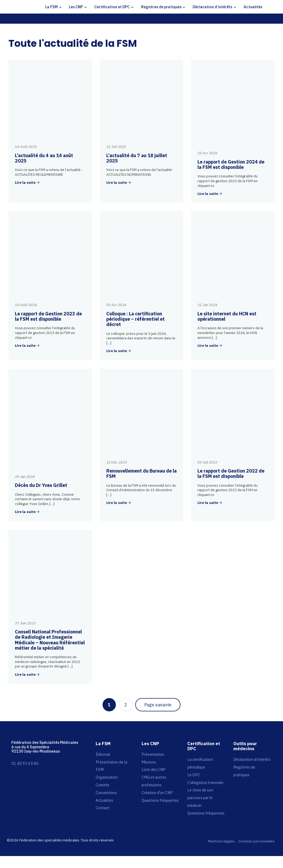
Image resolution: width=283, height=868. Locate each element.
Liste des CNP (154, 769)
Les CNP (76, 7)
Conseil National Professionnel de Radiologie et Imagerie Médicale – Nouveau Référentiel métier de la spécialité (50, 640)
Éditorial (103, 754)
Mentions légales (221, 842)
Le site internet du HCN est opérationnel (227, 316)
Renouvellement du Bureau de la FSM (141, 473)
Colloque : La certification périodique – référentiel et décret (136, 319)
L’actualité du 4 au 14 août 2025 (44, 158)
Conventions (106, 793)
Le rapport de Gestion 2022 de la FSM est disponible (231, 473)
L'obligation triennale (205, 783)
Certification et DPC (112, 7)
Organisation (107, 777)
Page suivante (158, 705)
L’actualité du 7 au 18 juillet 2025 (137, 158)
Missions (149, 762)
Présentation (153, 754)
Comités (103, 785)
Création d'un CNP (157, 793)
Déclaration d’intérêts (212, 7)
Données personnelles (256, 842)
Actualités (253, 7)
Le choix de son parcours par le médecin (200, 798)
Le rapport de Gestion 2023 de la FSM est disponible (48, 316)
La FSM (51, 7)
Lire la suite (25, 183)
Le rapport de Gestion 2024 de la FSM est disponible (231, 164)
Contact (103, 808)
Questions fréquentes (160, 800)
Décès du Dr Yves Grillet (41, 485)
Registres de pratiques (161, 7)
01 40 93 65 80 (25, 763)
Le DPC (194, 775)
